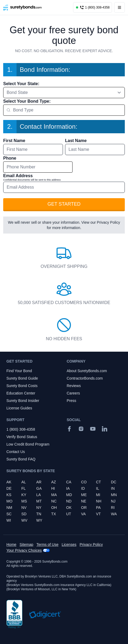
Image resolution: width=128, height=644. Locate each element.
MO (9, 501)
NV (24, 508)
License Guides (19, 408)
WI (9, 520)
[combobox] (64, 93)
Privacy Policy (108, 222)
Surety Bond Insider (23, 401)
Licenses (69, 545)
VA (83, 514)
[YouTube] (93, 429)
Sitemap (26, 545)
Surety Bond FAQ (21, 459)
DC (114, 482)
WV (24, 520)
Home (11, 545)
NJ (113, 501)
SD (24, 514)
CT (99, 482)
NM (9, 508)
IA (68, 488)
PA (98, 508)
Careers (73, 393)
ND (69, 501)
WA (114, 514)
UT (69, 514)
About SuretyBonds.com (87, 371)
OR (84, 508)
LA (39, 495)
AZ (54, 482)
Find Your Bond (19, 371)
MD (69, 495)
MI (98, 495)
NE (84, 501)
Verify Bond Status (22, 437)
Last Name (76, 141)
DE (9, 488)
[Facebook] (69, 429)
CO (84, 482)
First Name (14, 141)
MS (24, 501)
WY (39, 520)
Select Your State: (21, 84)
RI (113, 508)
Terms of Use (47, 545)
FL (23, 488)
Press (71, 401)
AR (39, 482)
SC (9, 514)
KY (24, 495)
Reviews (74, 386)
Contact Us (16, 452)
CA (69, 482)
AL (24, 482)
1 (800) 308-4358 (21, 429)
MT (39, 501)
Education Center (21, 393)
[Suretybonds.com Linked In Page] (105, 429)
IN (113, 488)
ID (83, 488)
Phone (10, 158)
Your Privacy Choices (24, 550)
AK (9, 482)
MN (114, 495)
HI (53, 488)
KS (9, 495)
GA (39, 488)
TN (39, 514)
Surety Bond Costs (22, 386)
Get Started (64, 204)
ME (84, 495)
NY (39, 508)
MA (54, 495)
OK (69, 508)
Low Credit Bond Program (28, 444)
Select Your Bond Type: (27, 101)
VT (98, 514)
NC (54, 501)
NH (99, 501)
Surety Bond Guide (22, 378)
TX (54, 514)
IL (98, 488)
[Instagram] (81, 429)
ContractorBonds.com (85, 378)
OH (54, 508)
